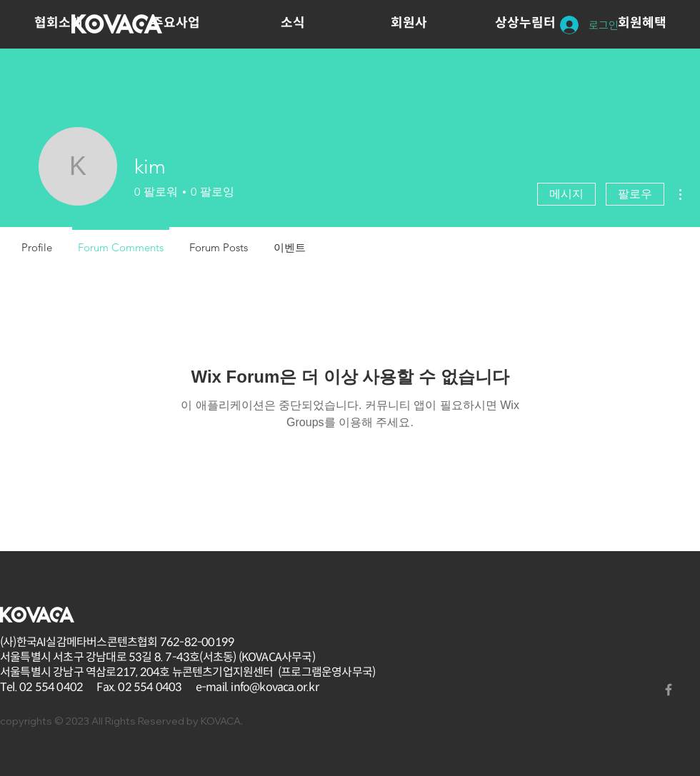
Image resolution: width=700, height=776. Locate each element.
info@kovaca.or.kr (274, 687)
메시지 (566, 194)
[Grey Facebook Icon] (669, 690)
